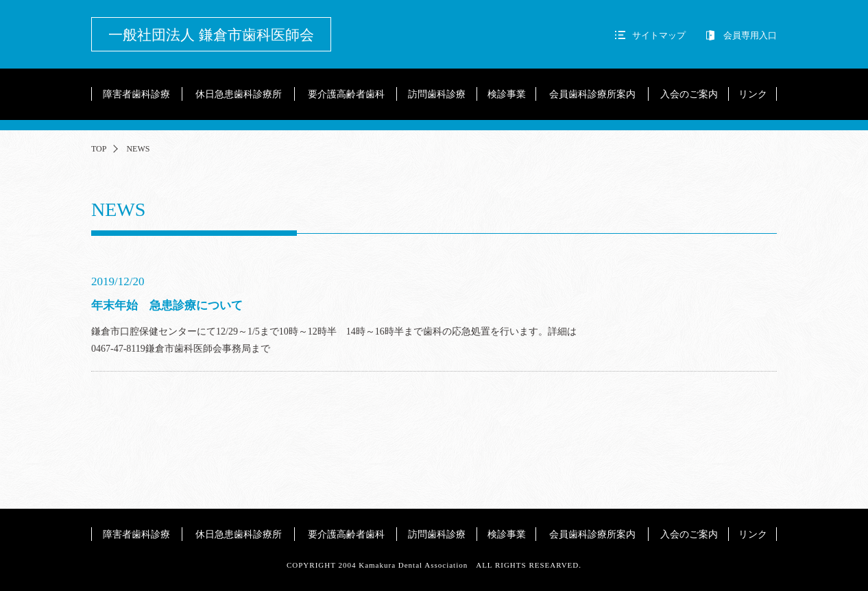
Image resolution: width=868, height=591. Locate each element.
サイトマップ (659, 35)
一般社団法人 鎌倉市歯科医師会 (211, 35)
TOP (99, 149)
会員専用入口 (750, 35)
